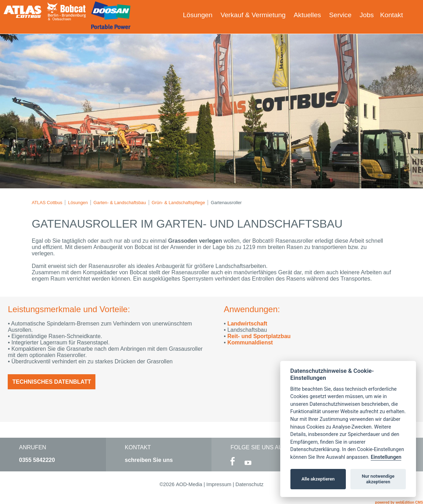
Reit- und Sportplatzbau (259, 336)
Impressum (219, 484)
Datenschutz (249, 484)
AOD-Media (189, 484)
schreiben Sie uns (149, 460)
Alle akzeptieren (318, 479)
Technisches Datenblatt (52, 382)
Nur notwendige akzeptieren (378, 479)
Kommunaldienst (250, 342)
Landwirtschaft (247, 324)
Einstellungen (386, 457)
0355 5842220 (37, 460)
